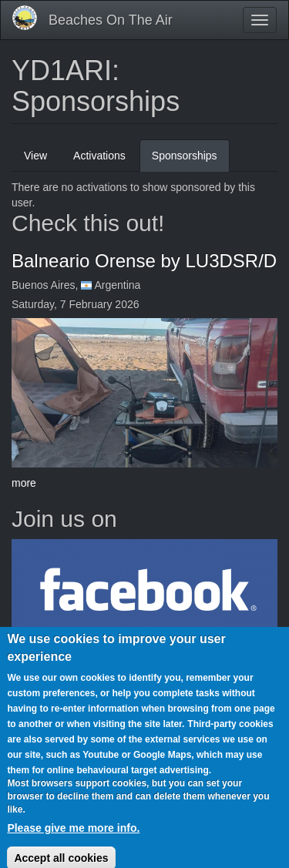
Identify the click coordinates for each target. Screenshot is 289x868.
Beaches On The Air (111, 20)
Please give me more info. (73, 844)
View (35, 156)
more (24, 483)
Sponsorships (191, 160)
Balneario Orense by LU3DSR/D (144, 261)
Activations (99, 156)
